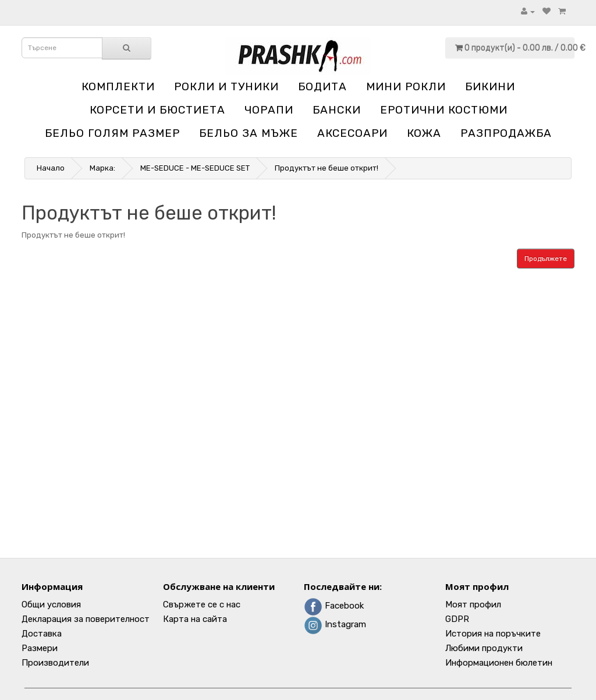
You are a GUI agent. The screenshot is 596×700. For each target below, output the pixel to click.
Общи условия (51, 604)
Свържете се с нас (202, 604)
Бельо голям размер (112, 133)
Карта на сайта (195, 619)
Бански (337, 110)
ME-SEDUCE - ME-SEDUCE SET (195, 168)
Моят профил (473, 604)
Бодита (322, 86)
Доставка (42, 634)
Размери (40, 648)
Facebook (334, 606)
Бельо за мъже (249, 133)
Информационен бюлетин (499, 663)
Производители (55, 663)
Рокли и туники (226, 86)
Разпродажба (506, 133)
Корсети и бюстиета (157, 110)
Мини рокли (406, 86)
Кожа (424, 133)
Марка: (102, 168)
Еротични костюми (444, 110)
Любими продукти (484, 648)
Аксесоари (352, 133)
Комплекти (118, 86)
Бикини (490, 86)
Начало (51, 168)
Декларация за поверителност (86, 619)
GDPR (457, 619)
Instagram (335, 624)
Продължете (546, 259)
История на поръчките (493, 634)
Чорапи (269, 110)
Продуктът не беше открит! (327, 168)
